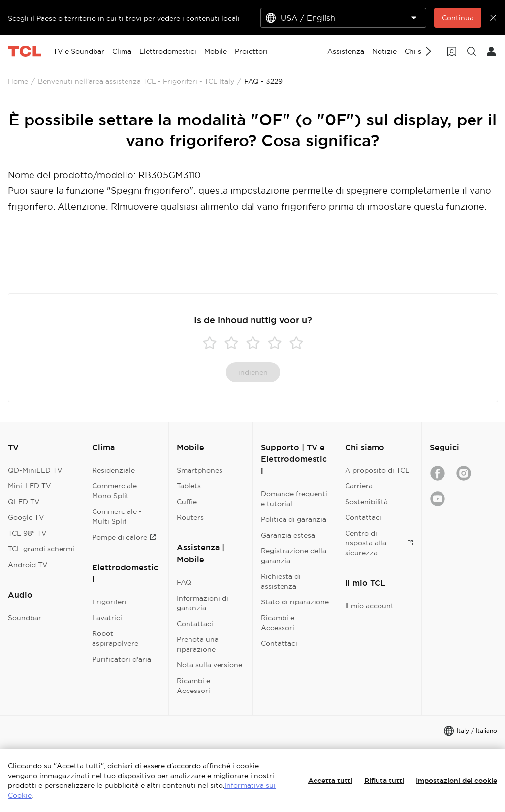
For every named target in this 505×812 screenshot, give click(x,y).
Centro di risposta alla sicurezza (379, 543)
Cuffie (187, 502)
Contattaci (195, 624)
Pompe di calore (124, 537)
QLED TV (24, 502)
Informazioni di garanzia (203, 603)
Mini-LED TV (30, 486)
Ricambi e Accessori (193, 686)
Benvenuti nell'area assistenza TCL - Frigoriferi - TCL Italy (136, 81)
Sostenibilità (366, 502)
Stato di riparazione (295, 602)
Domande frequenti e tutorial (294, 499)
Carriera (359, 486)
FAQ (184, 582)
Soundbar (25, 618)
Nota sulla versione (209, 665)
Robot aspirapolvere (115, 638)
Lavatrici (107, 618)
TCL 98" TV (27, 533)
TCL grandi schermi (41, 549)
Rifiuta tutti (384, 781)
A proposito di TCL (377, 470)
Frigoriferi (109, 602)
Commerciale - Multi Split (117, 516)
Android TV (28, 565)
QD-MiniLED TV (35, 470)
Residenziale (113, 470)
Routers (190, 517)
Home (18, 81)
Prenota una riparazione (198, 644)
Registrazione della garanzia (294, 556)
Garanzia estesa (288, 535)
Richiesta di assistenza (281, 581)
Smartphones (200, 470)
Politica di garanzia (294, 519)
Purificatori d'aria (122, 659)
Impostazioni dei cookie (457, 781)
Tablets (189, 486)
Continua (458, 18)
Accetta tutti (330, 781)
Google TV (26, 517)
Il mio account (369, 606)
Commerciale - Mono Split (117, 491)
